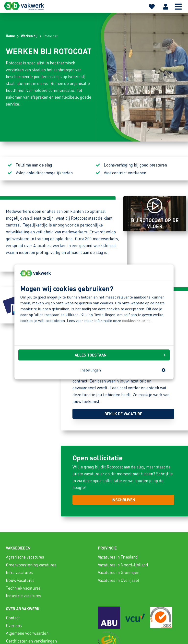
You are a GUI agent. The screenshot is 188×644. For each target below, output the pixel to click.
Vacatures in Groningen (119, 572)
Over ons (14, 625)
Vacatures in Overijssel (118, 580)
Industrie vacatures (23, 596)
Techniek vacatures (23, 588)
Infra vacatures (19, 572)
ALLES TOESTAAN (120, 355)
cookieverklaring (136, 320)
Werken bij (29, 36)
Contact (13, 618)
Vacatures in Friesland (118, 557)
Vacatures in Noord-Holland (123, 565)
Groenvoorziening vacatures (31, 565)
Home (10, 36)
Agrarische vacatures (25, 557)
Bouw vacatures (20, 580)
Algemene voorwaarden (27, 633)
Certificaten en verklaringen (31, 641)
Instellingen (123, 370)
